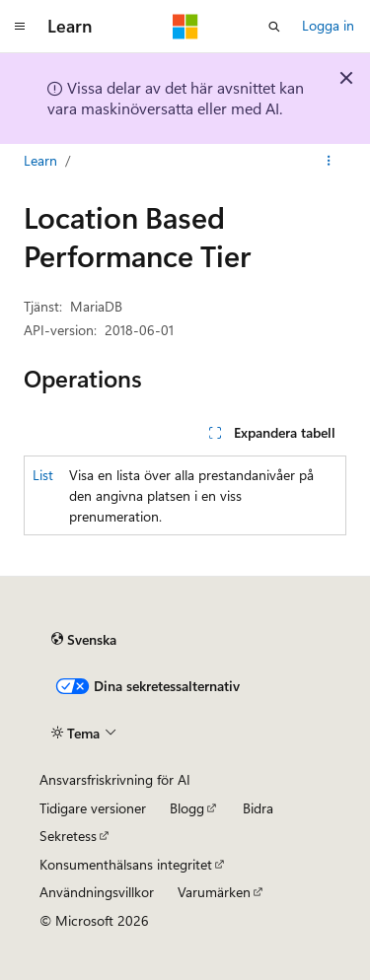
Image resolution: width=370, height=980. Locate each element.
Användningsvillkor (97, 892)
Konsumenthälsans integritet (126, 864)
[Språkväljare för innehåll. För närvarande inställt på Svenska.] (84, 640)
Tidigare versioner (93, 808)
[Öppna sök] (274, 27)
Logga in (328, 25)
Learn (40, 160)
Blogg (187, 808)
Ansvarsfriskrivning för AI (115, 779)
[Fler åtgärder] (329, 161)
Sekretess (68, 836)
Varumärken (214, 892)
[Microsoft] (185, 27)
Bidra (258, 808)
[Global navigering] (20, 27)
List (43, 475)
